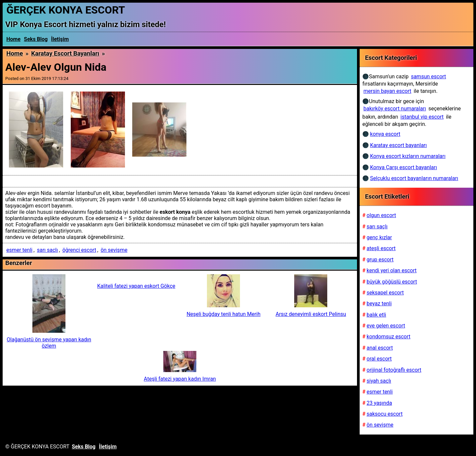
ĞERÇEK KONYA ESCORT (66, 10)
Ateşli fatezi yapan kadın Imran (180, 379)
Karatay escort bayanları (65, 54)
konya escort (385, 134)
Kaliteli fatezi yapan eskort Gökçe (136, 286)
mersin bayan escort (388, 91)
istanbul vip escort (422, 117)
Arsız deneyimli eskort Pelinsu (311, 314)
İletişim (60, 39)
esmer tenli (19, 250)
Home (13, 39)
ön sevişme (114, 250)
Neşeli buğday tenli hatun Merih (223, 314)
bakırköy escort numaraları (395, 109)
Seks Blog (36, 39)
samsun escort (428, 76)
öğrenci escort (79, 250)
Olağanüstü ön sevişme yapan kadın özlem (49, 343)
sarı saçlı (48, 250)
